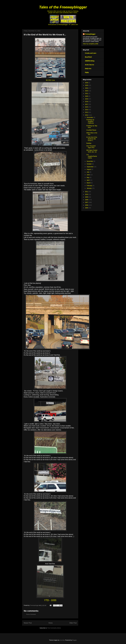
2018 (87, 102)
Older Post (73, 623)
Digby (87, 72)
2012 (87, 115)
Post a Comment (31, 614)
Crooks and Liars (91, 53)
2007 (87, 202)
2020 (87, 96)
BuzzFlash (88, 57)
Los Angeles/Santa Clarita (92, 156)
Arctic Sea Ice (90, 65)
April (88, 180)
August (89, 169)
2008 (87, 200)
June (88, 175)
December (90, 117)
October (89, 164)
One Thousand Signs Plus (91, 147)
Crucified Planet (91, 130)
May (88, 177)
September (90, 167)
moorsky (62, 640)
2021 (87, 93)
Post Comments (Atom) (54, 628)
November (90, 161)
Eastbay (89, 143)
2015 (87, 107)
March (89, 183)
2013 (87, 112)
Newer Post (28, 623)
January (89, 188)
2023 (87, 91)
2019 (87, 99)
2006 (87, 205)
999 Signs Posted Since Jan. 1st (92, 151)
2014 (87, 110)
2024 (87, 88)
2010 (87, 194)
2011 (87, 192)
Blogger (74, 640)
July (88, 172)
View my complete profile (91, 44)
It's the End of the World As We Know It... (92, 139)
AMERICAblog (90, 61)
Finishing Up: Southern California (90, 121)
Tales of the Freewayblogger (63, 7)
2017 (87, 104)
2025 (87, 85)
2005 (87, 208)
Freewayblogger (90, 34)
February (90, 186)
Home (51, 623)
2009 (87, 197)
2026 (87, 83)
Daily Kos (88, 69)
